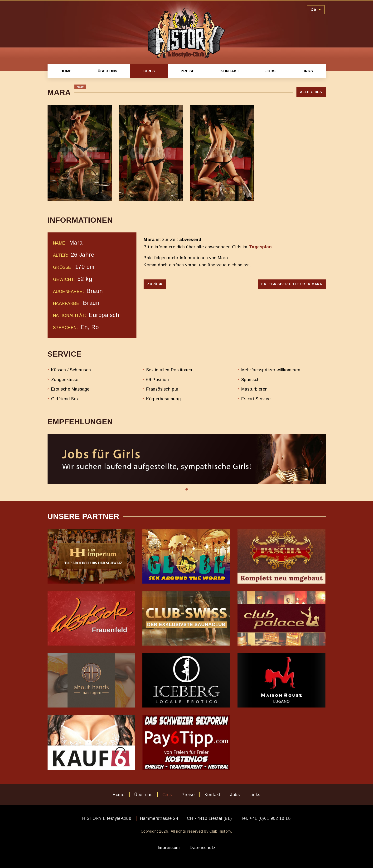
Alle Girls (311, 92)
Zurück (155, 284)
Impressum (169, 848)
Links (307, 71)
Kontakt (230, 71)
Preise (188, 71)
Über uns (108, 71)
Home (66, 71)
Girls (149, 71)
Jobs (271, 71)
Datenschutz (203, 848)
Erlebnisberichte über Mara (292, 284)
